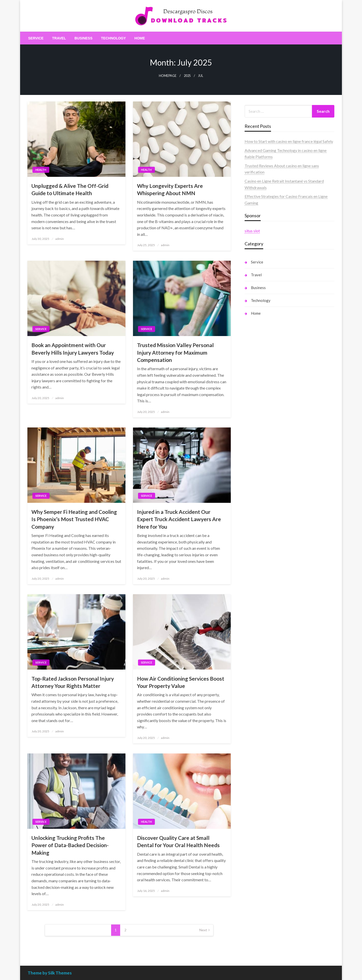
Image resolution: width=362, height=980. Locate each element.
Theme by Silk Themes (50, 973)
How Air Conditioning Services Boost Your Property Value (181, 682)
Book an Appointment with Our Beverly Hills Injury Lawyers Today (73, 349)
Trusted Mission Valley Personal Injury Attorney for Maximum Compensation (175, 352)
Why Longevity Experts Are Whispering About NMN (170, 189)
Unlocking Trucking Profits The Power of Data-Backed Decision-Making (70, 845)
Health (41, 170)
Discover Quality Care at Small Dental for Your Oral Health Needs (178, 841)
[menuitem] (36, 38)
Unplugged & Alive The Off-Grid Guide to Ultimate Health (70, 189)
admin (60, 239)
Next (203, 930)
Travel (59, 38)
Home (140, 38)
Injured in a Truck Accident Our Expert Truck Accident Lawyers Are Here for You (179, 519)
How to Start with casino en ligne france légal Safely (289, 141)
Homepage (168, 76)
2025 (187, 76)
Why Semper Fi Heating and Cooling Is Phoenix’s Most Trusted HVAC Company (74, 519)
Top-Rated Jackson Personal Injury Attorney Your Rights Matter (73, 682)
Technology (114, 38)
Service (36, 38)
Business (83, 38)
